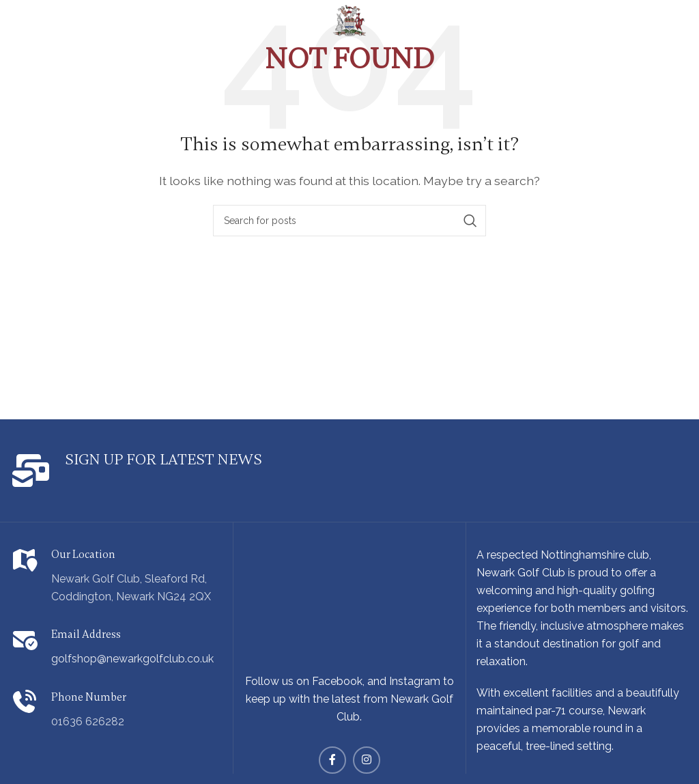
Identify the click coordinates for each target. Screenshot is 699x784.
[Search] (349, 221)
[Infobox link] (175, 471)
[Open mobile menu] (37, 14)
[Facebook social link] (332, 760)
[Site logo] (349, 19)
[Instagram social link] (367, 760)
